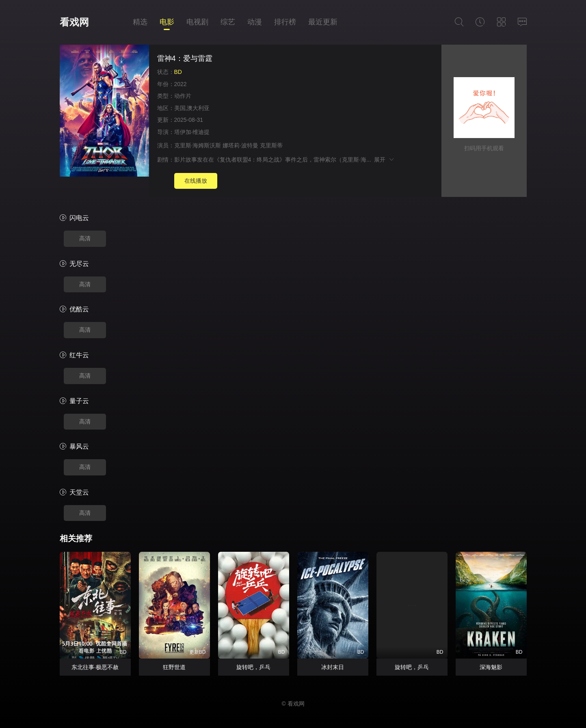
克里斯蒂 (271, 145)
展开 (384, 160)
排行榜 (285, 22)
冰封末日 (333, 667)
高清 (85, 238)
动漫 (255, 22)
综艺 (228, 22)
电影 (167, 22)
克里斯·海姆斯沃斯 (198, 145)
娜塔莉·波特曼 (240, 145)
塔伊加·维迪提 (192, 132)
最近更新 (323, 22)
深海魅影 (491, 667)
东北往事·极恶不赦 (95, 667)
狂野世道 (174, 667)
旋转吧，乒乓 (253, 667)
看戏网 (74, 22)
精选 (140, 22)
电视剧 (197, 22)
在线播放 (196, 181)
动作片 (183, 96)
